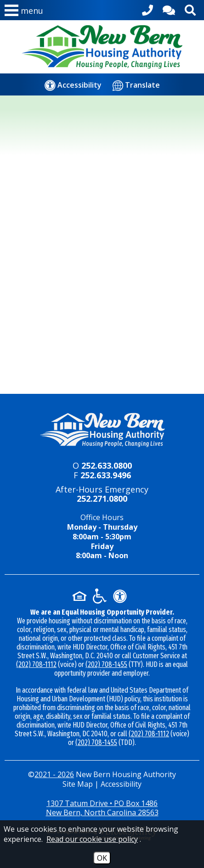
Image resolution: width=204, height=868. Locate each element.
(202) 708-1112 (36, 664)
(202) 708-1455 (106, 664)
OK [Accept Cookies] (102, 858)
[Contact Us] (169, 8)
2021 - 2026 (54, 774)
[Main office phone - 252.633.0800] (147, 8)
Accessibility (121, 784)
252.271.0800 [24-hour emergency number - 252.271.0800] (102, 498)
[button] (24, 12)
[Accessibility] (73, 85)
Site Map (78, 784)
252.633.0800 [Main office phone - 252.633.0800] (107, 465)
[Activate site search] (190, 8)
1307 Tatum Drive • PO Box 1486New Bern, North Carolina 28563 (102, 808)
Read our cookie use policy (92, 839)
